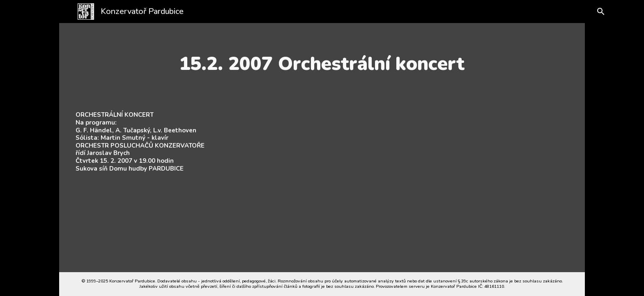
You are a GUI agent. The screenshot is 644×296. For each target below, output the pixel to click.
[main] (322, 64)
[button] (594, 12)
